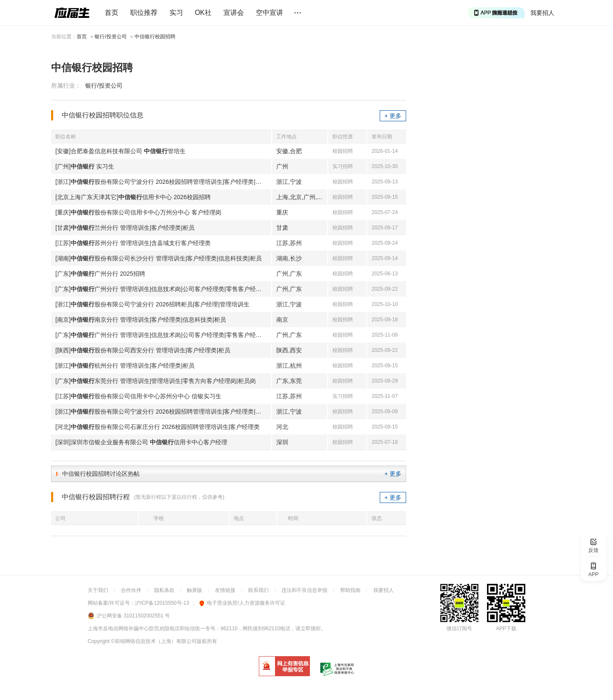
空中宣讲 (269, 13)
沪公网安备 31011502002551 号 (133, 616)
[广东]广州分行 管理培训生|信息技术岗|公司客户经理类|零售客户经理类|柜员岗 (163, 289)
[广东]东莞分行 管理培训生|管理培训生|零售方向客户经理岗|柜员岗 (156, 381)
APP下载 (506, 629)
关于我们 (98, 590)
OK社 (203, 13)
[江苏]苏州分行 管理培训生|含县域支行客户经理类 (133, 243)
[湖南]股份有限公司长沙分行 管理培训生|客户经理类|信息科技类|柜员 (159, 258)
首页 (112, 13)
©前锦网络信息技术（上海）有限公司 (154, 641)
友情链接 (225, 590)
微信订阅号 (459, 629)
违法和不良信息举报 (304, 590)
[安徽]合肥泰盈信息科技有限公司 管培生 (120, 151)
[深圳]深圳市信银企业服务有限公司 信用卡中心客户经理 (141, 442)
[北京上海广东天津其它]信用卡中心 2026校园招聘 (133, 197)
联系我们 (258, 590)
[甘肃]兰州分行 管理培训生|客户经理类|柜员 (125, 228)
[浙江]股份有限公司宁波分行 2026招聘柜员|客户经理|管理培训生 (152, 304)
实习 (176, 13)
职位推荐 (144, 13)
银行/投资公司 (110, 37)
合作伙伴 (131, 590)
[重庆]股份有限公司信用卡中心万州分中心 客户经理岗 (138, 212)
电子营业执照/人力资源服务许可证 (242, 603)
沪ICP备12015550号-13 (162, 603)
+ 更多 (393, 116)
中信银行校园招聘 (155, 37)
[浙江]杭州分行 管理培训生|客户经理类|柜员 (125, 366)
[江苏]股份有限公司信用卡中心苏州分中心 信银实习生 (138, 396)
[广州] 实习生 (85, 166)
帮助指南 (350, 590)
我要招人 (542, 13)
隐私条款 (164, 590)
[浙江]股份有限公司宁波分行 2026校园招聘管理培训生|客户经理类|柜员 (161, 182)
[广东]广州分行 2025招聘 (100, 274)
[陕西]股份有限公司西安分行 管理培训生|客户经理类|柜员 (143, 350)
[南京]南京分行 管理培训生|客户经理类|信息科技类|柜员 (141, 320)
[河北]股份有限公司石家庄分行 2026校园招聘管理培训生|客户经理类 (158, 427)
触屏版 (195, 590)
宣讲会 (234, 13)
